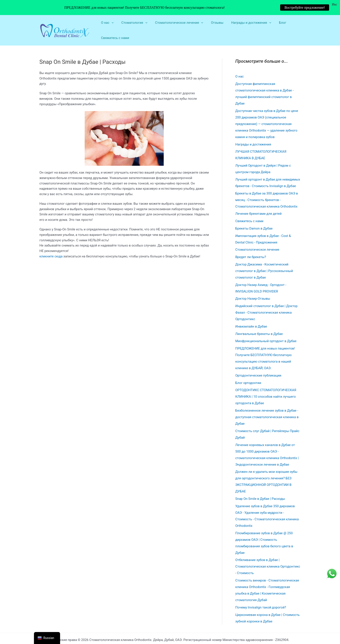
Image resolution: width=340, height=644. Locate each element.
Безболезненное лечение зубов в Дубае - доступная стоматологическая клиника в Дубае (267, 406)
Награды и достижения (253, 133)
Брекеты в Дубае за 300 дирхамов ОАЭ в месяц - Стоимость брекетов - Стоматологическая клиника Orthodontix (267, 188)
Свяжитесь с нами (114, 26)
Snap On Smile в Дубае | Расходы (260, 487)
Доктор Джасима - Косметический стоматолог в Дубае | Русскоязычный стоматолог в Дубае (264, 259)
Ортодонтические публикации (258, 364)
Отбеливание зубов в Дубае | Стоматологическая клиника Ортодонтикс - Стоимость (268, 555)
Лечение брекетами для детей (258, 202)
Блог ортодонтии (248, 371)
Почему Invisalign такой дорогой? (261, 596)
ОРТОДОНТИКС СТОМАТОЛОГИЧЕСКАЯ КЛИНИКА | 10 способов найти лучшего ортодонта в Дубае (266, 385)
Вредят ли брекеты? (251, 245)
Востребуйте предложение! (305, 8)
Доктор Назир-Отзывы (253, 287)
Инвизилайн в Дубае (251, 315)
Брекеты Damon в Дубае (254, 217)
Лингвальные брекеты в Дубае (259, 322)
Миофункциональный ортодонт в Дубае (266, 330)
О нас (240, 65)
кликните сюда (51, 245)
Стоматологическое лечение (257, 238)
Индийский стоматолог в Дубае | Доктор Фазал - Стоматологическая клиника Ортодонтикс (266, 301)
